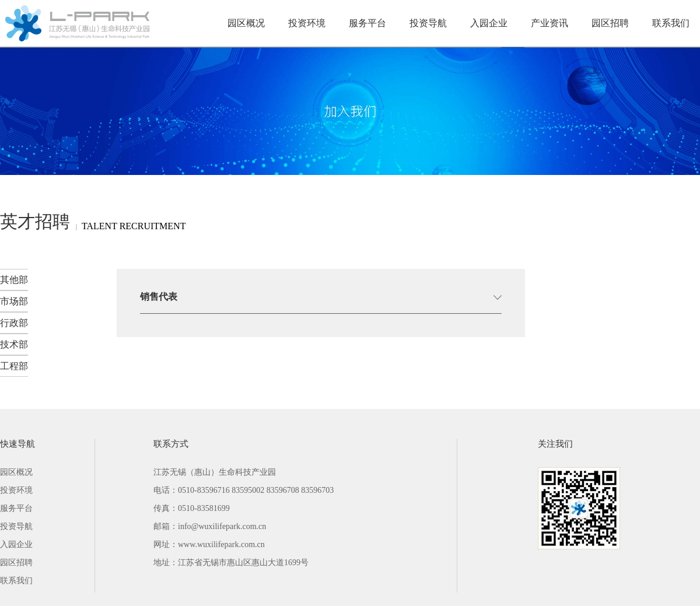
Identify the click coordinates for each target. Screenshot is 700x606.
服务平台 (367, 23)
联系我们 (671, 23)
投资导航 (428, 23)
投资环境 (307, 23)
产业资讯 (549, 23)
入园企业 (489, 23)
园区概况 (246, 23)
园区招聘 (610, 23)
